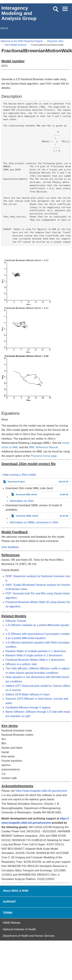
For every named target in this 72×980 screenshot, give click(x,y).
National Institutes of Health (19, 929)
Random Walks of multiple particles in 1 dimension (36, 651)
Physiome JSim (55, 41)
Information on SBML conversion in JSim (34, 522)
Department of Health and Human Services (29, 936)
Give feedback (10, 547)
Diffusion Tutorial (16, 621)
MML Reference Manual (43, 447)
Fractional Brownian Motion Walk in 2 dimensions (35, 660)
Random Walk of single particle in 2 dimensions (34, 655)
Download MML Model (27, 495)
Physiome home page (44, 456)
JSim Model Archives (15, 45)
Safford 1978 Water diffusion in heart (28, 694)
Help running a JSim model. (20, 475)
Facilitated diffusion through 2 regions (28, 708)
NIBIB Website (12, 923)
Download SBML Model (27, 516)
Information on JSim (22, 501)
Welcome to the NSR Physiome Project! (22, 41)
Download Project (16, 482)
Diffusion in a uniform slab (21, 664)
